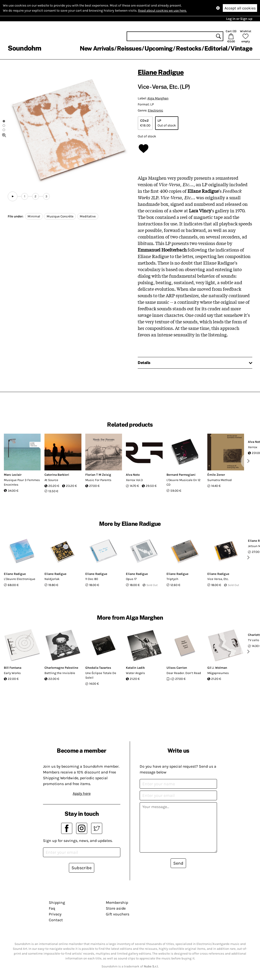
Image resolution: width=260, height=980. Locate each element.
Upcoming (159, 48)
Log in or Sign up (239, 19)
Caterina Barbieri (57, 475)
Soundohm (24, 48)
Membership (117, 902)
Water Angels (135, 673)
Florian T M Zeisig (98, 475)
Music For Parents (98, 480)
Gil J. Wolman (217, 668)
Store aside (116, 908)
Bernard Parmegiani (181, 475)
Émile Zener (216, 475)
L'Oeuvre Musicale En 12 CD (184, 482)
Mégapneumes (218, 673)
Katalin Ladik (135, 668)
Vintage (241, 48)
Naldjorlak (52, 579)
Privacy (55, 914)
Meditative (88, 216)
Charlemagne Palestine (61, 668)
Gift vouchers (118, 914)
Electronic (155, 110)
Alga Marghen (158, 98)
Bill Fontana (13, 668)
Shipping (57, 902)
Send (178, 863)
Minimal (34, 216)
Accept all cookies (240, 8)
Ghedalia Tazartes (98, 668)
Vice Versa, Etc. (218, 579)
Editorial (216, 48)
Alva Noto (133, 475)
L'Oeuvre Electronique (20, 579)
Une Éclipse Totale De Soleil (101, 675)
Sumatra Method (220, 480)
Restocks (189, 48)
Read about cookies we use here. (162, 11)
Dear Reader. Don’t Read (184, 673)
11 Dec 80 (92, 579)
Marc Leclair (13, 475)
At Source (51, 480)
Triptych (172, 579)
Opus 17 (131, 579)
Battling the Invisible (60, 673)
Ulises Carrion (177, 668)
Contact (56, 920)
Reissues (129, 48)
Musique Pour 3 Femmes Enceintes (22, 482)
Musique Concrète (60, 216)
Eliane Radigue (161, 72)
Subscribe (82, 868)
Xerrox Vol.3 (134, 480)
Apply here (82, 793)
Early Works (12, 673)
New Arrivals (97, 48)
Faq (52, 908)
